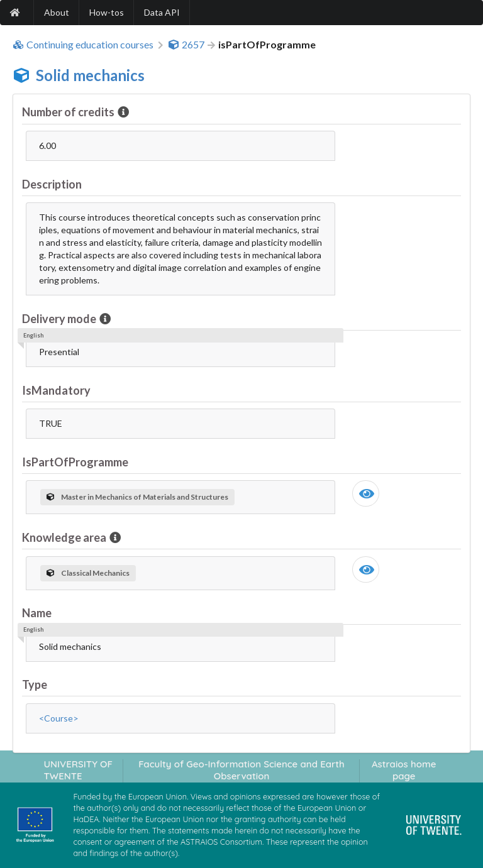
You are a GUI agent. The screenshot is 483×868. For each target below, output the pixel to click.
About (57, 12)
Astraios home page (404, 770)
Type (35, 684)
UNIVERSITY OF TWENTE (78, 770)
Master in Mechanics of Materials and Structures (137, 497)
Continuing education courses (83, 45)
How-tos (107, 12)
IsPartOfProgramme (75, 462)
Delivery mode (60, 319)
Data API (162, 12)
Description (52, 184)
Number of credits (69, 112)
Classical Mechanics (88, 573)
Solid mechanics (90, 75)
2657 (186, 45)
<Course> (59, 718)
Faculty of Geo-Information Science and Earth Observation (241, 770)
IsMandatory (56, 390)
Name (37, 613)
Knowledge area (65, 537)
